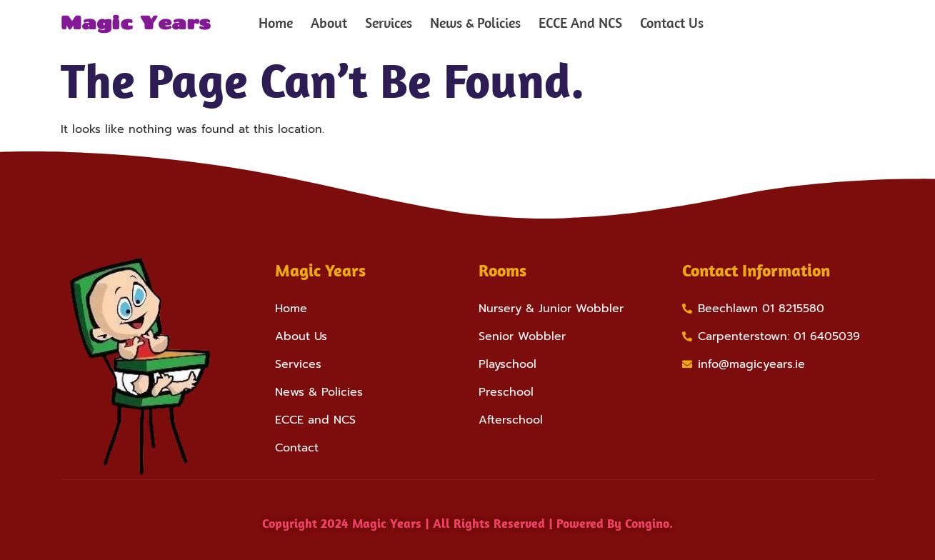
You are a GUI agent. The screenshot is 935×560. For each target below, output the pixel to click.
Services (389, 23)
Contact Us (672, 23)
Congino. (649, 523)
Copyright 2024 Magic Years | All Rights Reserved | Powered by (444, 523)
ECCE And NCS (580, 23)
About (329, 23)
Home (276, 23)
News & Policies (475, 23)
